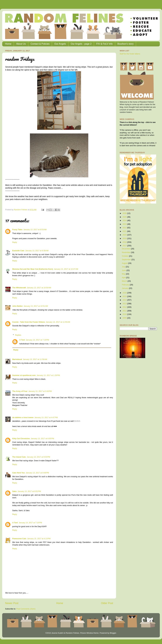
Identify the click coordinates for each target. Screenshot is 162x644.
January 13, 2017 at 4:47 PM (46, 417)
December (126, 249)
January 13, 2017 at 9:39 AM (37, 251)
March (125, 281)
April (124, 278)
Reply (15, 242)
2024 (125, 221)
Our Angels (60, 44)
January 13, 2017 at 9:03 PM (38, 457)
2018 (125, 242)
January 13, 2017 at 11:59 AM (35, 359)
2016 (125, 293)
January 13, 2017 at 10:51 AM (36, 306)
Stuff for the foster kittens (130, 54)
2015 (125, 296)
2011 (125, 311)
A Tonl (22, 340)
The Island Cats (19, 457)
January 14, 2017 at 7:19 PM (37, 340)
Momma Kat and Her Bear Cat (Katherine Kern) (33, 269)
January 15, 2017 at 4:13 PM (39, 539)
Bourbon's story (126, 44)
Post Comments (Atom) (26, 609)
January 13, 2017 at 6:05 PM (42, 439)
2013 (125, 304)
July (124, 267)
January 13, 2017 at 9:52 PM (29, 491)
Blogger (113, 633)
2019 (125, 239)
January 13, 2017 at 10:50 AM (39, 288)
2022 (125, 228)
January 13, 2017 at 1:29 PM (48, 375)
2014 (125, 300)
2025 (125, 217)
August (125, 263)
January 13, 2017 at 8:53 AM (35, 230)
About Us (21, 44)
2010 (125, 314)
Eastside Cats (18, 251)
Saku (14, 491)
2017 (125, 246)
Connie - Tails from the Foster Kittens (29, 322)
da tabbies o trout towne (23, 417)
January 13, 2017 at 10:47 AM (66, 269)
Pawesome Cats (19, 539)
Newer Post (12, 603)
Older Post (107, 603)
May (124, 274)
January (125, 288)
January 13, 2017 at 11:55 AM (58, 322)
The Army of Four (20, 391)
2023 (125, 224)
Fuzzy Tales (17, 230)
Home (8, 44)
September (127, 260)
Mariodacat (17, 359)
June (124, 270)
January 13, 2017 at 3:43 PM (40, 391)
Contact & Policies (40, 44)
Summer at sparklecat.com (24, 375)
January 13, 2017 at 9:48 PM (37, 473)
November (126, 252)
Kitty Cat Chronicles (21, 439)
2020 (125, 235)
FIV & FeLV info (104, 44)
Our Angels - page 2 (81, 44)
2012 (125, 307)
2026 (125, 213)
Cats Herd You (19, 473)
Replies (18, 335)
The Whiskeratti (19, 288)
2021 (125, 231)
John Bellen (17, 306)
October (125, 256)
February (126, 285)
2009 (125, 318)
